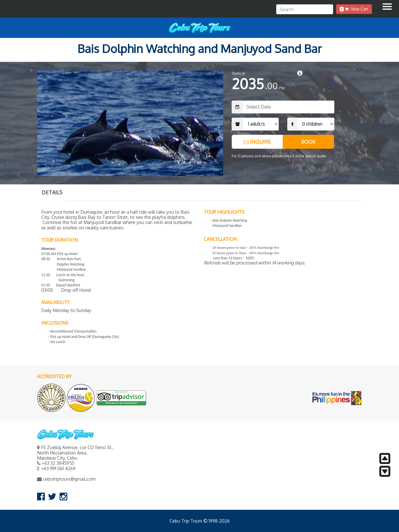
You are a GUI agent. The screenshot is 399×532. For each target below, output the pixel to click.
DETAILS (52, 192)
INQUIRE (257, 142)
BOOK (308, 142)
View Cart (354, 9)
